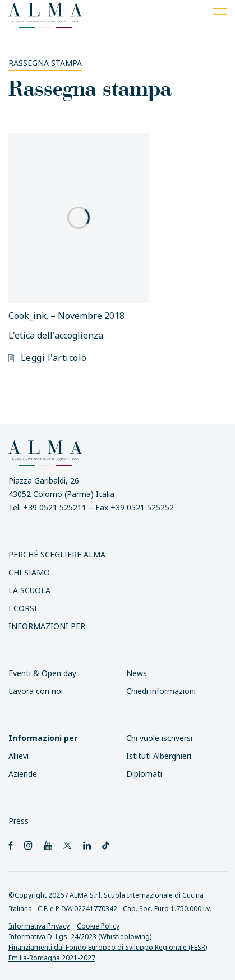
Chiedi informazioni (161, 691)
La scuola (29, 590)
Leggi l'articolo (48, 358)
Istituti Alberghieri (159, 756)
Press (19, 821)
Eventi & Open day (42, 673)
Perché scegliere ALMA (57, 554)
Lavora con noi (36, 691)
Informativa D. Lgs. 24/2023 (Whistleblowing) (80, 937)
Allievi (19, 756)
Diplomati (144, 774)
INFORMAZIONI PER (47, 626)
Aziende (23, 774)
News (137, 673)
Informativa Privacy (39, 926)
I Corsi (23, 608)
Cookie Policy (98, 926)
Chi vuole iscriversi (159, 738)
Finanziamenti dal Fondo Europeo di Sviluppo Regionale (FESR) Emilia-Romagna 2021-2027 (108, 953)
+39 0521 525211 (55, 507)
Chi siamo (29, 572)
